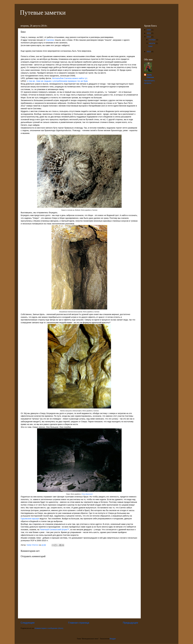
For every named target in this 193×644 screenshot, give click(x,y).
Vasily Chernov (150, 76)
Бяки (150, 46)
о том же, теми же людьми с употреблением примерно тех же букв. (58, 81)
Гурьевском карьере (30, 519)
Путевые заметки (43, 12)
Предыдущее (130, 623)
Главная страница (79, 623)
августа (152, 43)
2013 (149, 52)
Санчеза (50, 40)
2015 (149, 33)
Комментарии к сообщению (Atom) (49, 628)
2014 (149, 37)
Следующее (28, 623)
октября (152, 40)
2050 (149, 30)
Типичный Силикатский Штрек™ (55, 530)
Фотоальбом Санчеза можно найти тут (70, 78)
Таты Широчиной (87, 494)
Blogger (113, 639)
